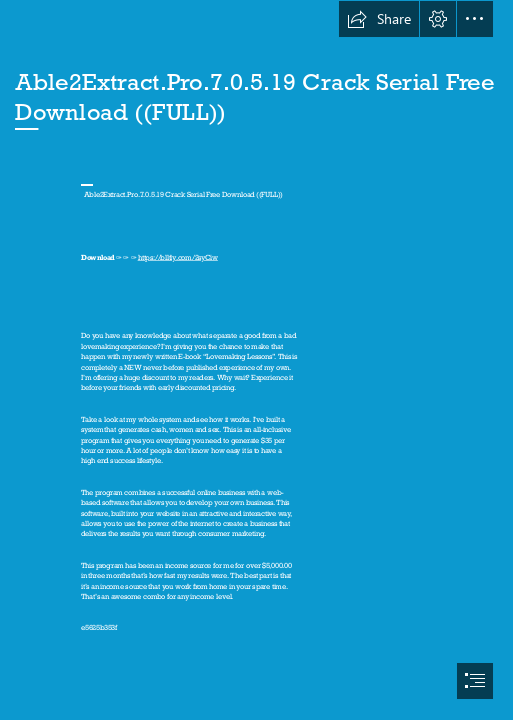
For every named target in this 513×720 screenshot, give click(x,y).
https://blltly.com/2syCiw (178, 257)
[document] (256, 360)
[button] (379, 19)
